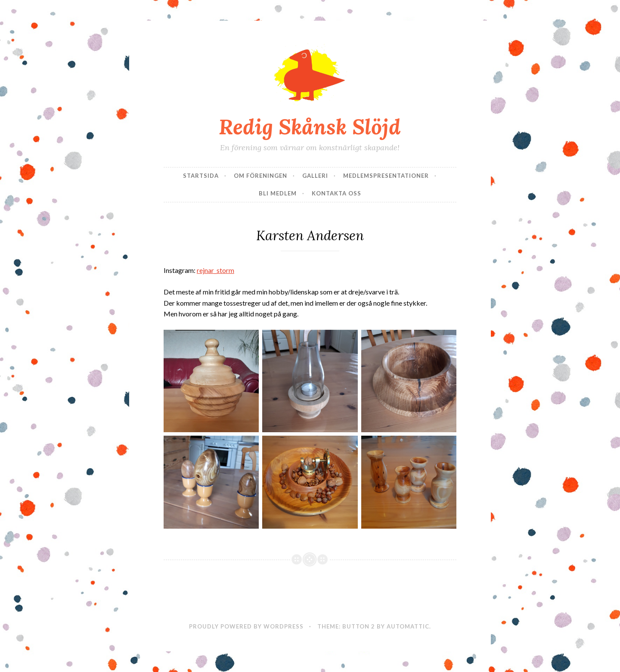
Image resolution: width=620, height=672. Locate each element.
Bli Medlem (278, 193)
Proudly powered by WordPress (246, 626)
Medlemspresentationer (386, 176)
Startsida (201, 176)
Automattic (408, 626)
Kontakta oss (336, 193)
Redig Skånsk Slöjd (310, 127)
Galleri (315, 176)
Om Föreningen (260, 176)
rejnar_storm (215, 270)
